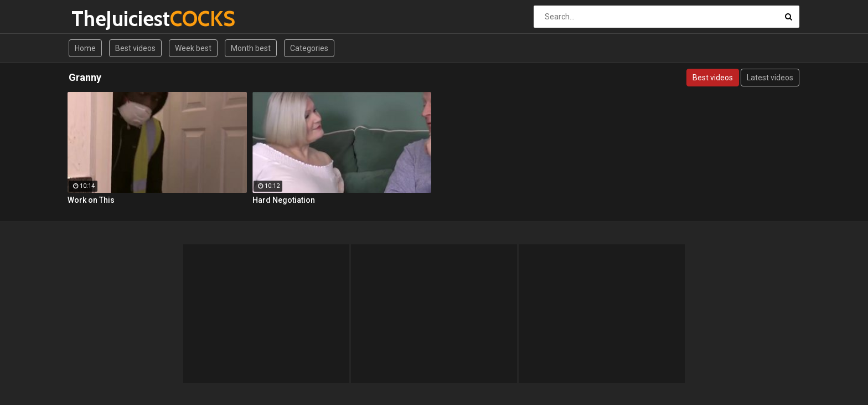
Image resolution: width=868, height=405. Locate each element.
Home (85, 48)
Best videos (135, 48)
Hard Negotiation (284, 200)
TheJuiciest (100, 19)
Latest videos (770, 78)
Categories (309, 48)
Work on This (91, 200)
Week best (193, 48)
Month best (251, 48)
